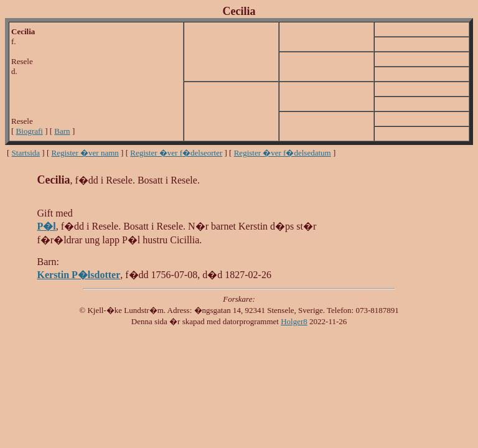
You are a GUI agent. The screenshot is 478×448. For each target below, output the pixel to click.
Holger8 (294, 321)
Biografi (30, 131)
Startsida (26, 153)
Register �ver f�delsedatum (283, 153)
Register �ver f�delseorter (176, 153)
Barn (62, 131)
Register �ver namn (85, 153)
